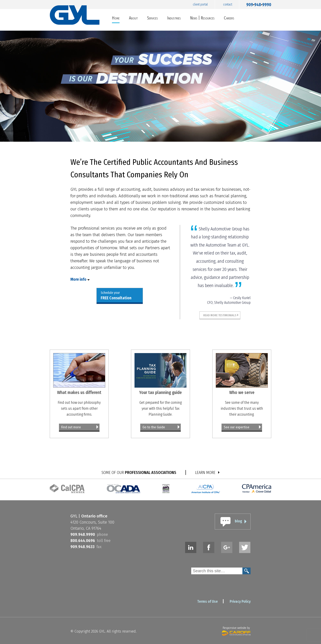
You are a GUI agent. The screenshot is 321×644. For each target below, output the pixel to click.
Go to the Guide (154, 427)
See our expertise (237, 427)
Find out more (71, 427)
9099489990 (259, 4)
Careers (229, 18)
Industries (174, 18)
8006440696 (83, 541)
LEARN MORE (205, 472)
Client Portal (200, 4)
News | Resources (202, 18)
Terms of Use (207, 601)
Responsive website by (236, 631)
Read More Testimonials (220, 315)
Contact (228, 4)
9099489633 (83, 547)
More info (78, 279)
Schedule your (116, 296)
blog (238, 521)
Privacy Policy (240, 601)
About (133, 18)
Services (153, 18)
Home (116, 18)
